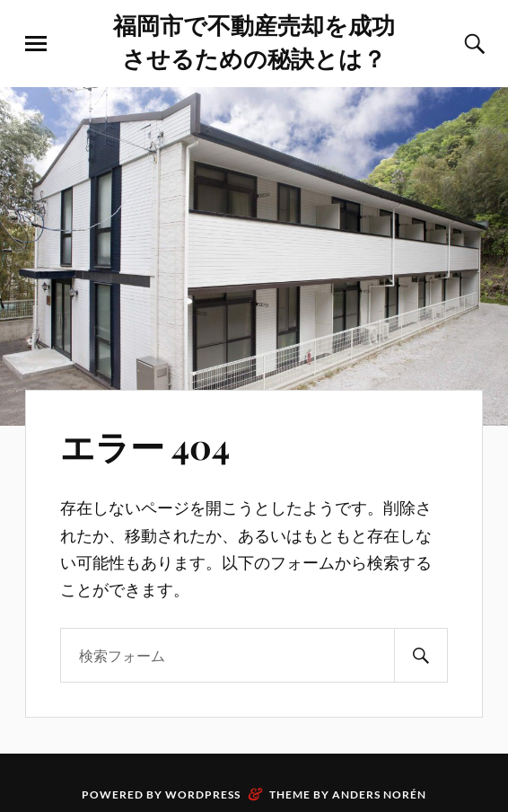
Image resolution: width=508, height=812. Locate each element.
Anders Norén (379, 794)
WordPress (203, 794)
